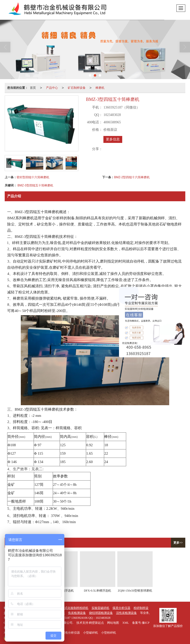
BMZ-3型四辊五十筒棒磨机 (35, 185)
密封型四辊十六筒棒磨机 (33, 177)
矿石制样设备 (77, 88)
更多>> (178, 543)
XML (126, 623)
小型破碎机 (91, 633)
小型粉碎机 (109, 633)
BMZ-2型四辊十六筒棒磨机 (132, 177)
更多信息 (113, 139)
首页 (33, 88)
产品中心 (52, 88)
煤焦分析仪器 (71, 633)
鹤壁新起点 (96, 623)
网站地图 (113, 623)
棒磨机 (100, 88)
